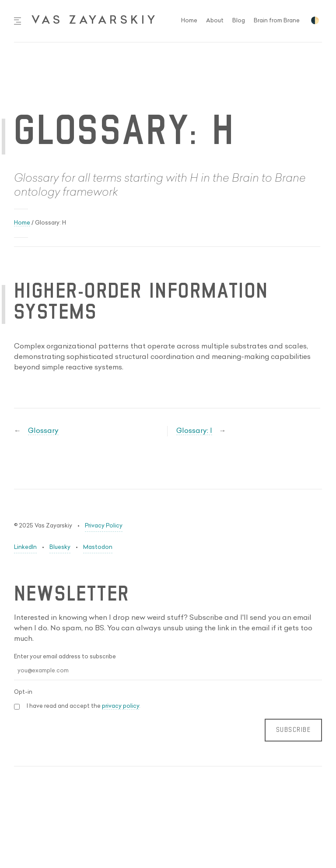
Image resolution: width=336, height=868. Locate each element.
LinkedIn (25, 547)
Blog (239, 21)
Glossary (43, 431)
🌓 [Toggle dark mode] (315, 21)
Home (189, 21)
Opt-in (23, 692)
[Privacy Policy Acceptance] (17, 707)
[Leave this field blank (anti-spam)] (168, 757)
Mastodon (98, 547)
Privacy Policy (104, 526)
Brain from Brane (277, 21)
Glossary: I (194, 431)
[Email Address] (168, 671)
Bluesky (60, 547)
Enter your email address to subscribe (65, 657)
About (215, 21)
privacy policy (121, 706)
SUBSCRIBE (293, 730)
